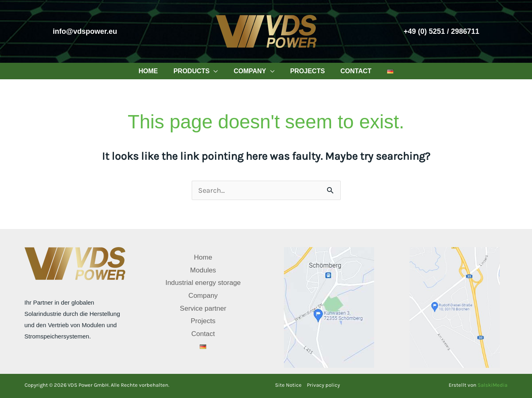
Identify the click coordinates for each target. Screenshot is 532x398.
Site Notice (288, 385)
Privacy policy (323, 385)
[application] (218, 71)
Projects (203, 321)
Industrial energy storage (203, 283)
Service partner (203, 308)
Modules (203, 270)
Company (203, 296)
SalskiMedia (493, 385)
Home (203, 257)
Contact (203, 334)
